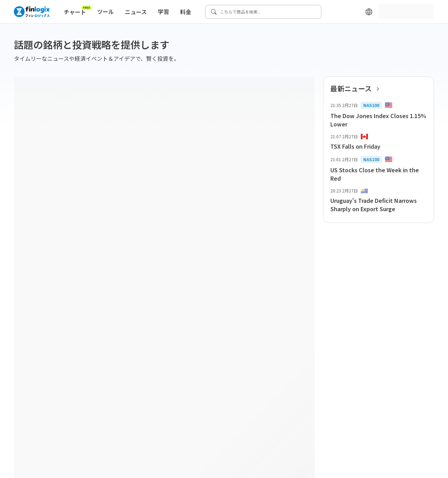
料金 (186, 12)
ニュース (136, 12)
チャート (78, 10)
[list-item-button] (379, 115)
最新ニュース (357, 89)
